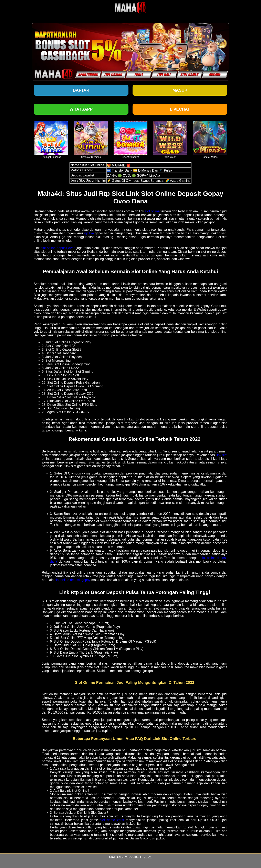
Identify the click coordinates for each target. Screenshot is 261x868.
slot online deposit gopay (72, 580)
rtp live (89, 233)
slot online (152, 211)
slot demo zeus (112, 820)
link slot (222, 455)
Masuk (180, 90)
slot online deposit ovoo (58, 248)
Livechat (180, 109)
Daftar (81, 90)
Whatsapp (81, 109)
